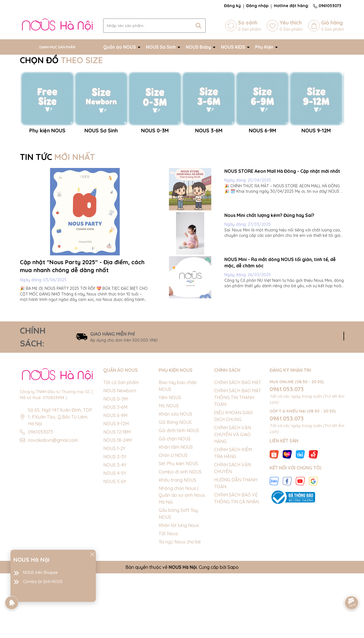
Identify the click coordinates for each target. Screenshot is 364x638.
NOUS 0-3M (115, 463)
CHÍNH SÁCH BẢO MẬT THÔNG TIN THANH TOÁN (238, 462)
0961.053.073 (287, 454)
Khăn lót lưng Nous (179, 590)
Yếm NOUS (170, 462)
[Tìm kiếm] (198, 26)
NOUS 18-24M (117, 505)
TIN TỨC (57, 222)
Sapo (233, 632)
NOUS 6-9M (115, 480)
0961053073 (327, 6)
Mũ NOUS (169, 470)
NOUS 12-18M (117, 497)
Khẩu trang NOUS (177, 545)
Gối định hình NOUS (179, 495)
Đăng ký (232, 6)
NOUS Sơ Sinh (161, 47)
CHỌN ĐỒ (61, 60)
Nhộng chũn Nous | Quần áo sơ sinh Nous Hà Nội (182, 560)
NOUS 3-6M (115, 472)
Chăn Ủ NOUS (173, 520)
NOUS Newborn (120, 455)
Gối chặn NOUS (175, 503)
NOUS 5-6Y (115, 546)
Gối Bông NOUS (175, 487)
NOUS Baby (199, 47)
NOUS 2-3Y (115, 521)
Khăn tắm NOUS (176, 512)
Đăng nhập (257, 6)
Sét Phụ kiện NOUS (178, 528)
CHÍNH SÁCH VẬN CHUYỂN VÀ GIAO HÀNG (232, 499)
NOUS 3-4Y (115, 530)
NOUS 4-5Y (115, 538)
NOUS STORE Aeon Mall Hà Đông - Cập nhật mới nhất (282, 236)
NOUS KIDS (234, 47)
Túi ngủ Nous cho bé (180, 606)
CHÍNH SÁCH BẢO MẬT (238, 447)
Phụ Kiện (265, 47)
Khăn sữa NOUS (175, 479)
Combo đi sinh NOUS (180, 536)
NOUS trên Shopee (40, 573)
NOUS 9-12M (116, 488)
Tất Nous (168, 598)
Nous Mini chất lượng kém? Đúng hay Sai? (269, 280)
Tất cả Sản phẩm (121, 447)
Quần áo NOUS (120, 47)
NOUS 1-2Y (114, 513)
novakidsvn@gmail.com (53, 505)
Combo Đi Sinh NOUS (43, 582)
